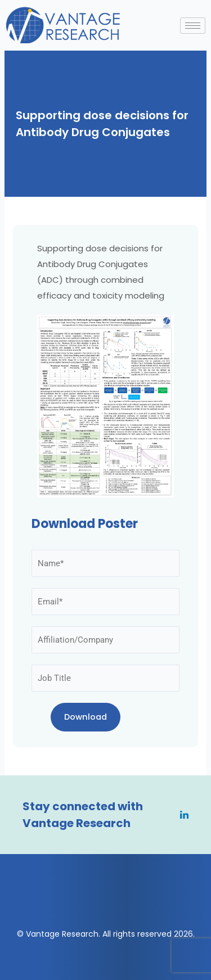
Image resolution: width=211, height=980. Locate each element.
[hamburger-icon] (193, 26)
